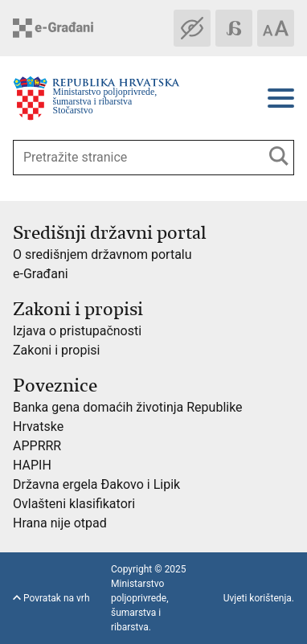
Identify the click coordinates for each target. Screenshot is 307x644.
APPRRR (37, 446)
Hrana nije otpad (60, 523)
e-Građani (41, 274)
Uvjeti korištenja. (259, 598)
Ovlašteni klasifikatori (74, 504)
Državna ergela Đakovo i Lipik (96, 484)
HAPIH (32, 465)
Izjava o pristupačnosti (77, 331)
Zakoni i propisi (56, 350)
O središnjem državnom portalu (102, 254)
